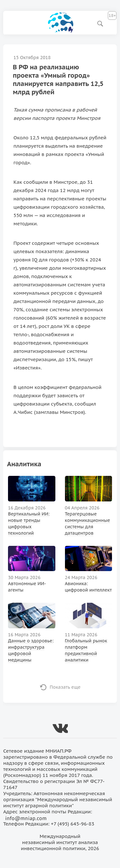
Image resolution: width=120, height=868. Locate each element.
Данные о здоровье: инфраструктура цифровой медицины (31, 650)
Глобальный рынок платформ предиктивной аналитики (86, 650)
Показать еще (65, 687)
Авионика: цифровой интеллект (88, 587)
